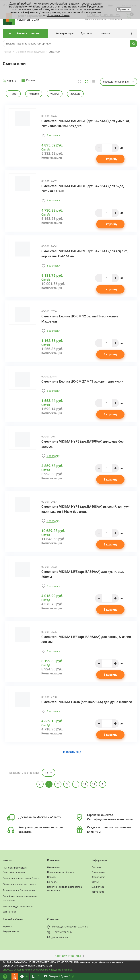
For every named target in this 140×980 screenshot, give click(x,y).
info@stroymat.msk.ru (58, 937)
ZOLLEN (75, 94)
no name (34, 94)
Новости (105, 33)
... (133, 33)
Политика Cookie (58, 15)
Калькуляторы (65, 33)
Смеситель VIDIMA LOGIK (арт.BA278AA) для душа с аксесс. (87, 702)
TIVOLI (13, 94)
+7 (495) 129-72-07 (63, 932)
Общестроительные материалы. (19, 884)
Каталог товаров (24, 33)
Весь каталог (9, 912)
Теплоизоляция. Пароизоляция (19, 890)
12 (94, 784)
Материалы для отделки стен (18, 907)
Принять (124, 9)
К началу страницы (70, 956)
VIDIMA (55, 94)
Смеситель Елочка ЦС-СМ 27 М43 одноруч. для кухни (82, 381)
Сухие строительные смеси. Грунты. (21, 878)
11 (85, 784)
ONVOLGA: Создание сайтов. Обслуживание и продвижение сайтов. (38, 970)
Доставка (87, 33)
